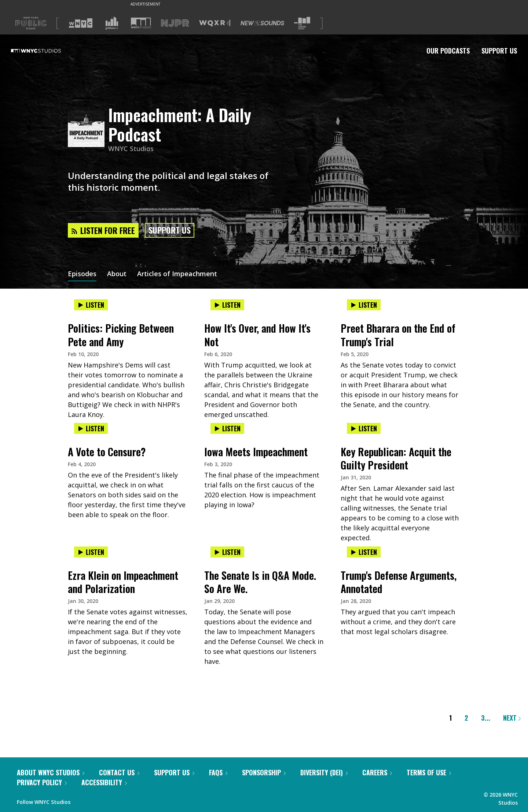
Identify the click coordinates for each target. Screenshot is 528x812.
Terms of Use (429, 772)
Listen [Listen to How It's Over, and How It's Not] (227, 305)
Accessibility (104, 782)
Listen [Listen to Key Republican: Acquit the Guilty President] (364, 428)
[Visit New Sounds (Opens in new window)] (262, 23)
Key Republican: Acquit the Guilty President (396, 458)
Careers (377, 772)
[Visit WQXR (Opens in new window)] (215, 23)
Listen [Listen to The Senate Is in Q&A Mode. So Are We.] (227, 552)
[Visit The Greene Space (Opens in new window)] (302, 23)
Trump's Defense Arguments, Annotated (399, 582)
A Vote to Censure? (107, 452)
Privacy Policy (42, 782)
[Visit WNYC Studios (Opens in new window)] (141, 23)
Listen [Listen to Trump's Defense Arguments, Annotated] (364, 552)
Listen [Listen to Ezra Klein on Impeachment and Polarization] (91, 552)
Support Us (499, 51)
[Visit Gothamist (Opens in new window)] (112, 23)
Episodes (82, 274)
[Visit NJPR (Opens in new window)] (175, 23)
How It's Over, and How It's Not (257, 335)
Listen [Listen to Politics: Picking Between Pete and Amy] (91, 305)
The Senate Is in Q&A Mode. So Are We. (260, 582)
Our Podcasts (448, 51)
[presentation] (128, 312)
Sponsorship (264, 772)
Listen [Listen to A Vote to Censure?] (91, 428)
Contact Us (119, 772)
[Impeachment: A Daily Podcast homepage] (88, 129)
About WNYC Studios (51, 772)
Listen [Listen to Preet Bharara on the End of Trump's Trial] (364, 305)
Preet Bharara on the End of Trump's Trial (398, 335)
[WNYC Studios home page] (45, 51)
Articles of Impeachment (177, 274)
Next (512, 718)
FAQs (218, 772)
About (117, 274)
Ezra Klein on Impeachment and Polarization (123, 582)
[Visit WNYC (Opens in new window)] (81, 23)
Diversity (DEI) (324, 772)
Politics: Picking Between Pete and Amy (121, 335)
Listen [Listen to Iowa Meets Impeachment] (227, 428)
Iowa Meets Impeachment (256, 452)
